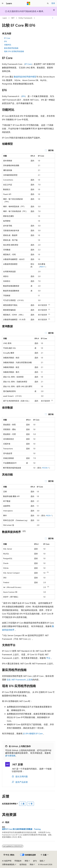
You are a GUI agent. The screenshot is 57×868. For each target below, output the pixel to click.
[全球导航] (3, 3)
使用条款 (23, 864)
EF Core (7, 38)
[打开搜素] (48, 3)
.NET (13, 18)
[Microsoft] (29, 3)
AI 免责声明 (7, 861)
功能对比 (8, 45)
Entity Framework (25, 18)
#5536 (45, 468)
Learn (5, 18)
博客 (26, 861)
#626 (48, 515)
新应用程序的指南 (11, 48)
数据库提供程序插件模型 (25, 77)
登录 (53, 3)
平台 (48, 658)
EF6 (5, 41)
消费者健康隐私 (8, 864)
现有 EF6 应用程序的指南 (14, 51)
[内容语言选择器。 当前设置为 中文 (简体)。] (9, 855)
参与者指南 (10, 756)
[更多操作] (53, 18)
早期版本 (18, 861)
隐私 (42, 861)
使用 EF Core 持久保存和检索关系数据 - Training (21, 829)
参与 (35, 861)
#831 (42, 267)
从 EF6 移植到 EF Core (33, 733)
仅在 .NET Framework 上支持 (20, 680)
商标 (31, 864)
